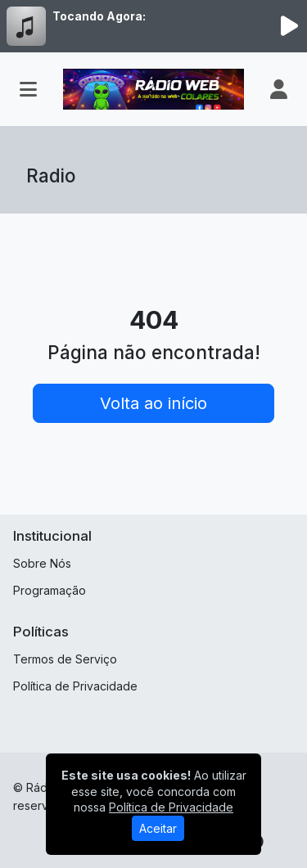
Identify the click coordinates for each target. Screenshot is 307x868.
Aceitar (158, 828)
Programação (50, 590)
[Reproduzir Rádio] (289, 26)
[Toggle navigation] (28, 89)
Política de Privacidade (75, 686)
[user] (279, 89)
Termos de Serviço (65, 659)
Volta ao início (153, 403)
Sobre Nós (42, 563)
